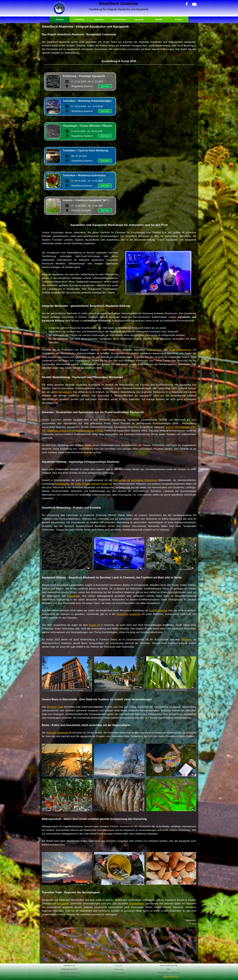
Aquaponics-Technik (180, 350)
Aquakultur (99, 19)
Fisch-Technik (154, 350)
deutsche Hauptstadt (57, 733)
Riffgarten (186, 640)
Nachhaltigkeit (137, 904)
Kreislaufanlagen (119, 19)
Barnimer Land (55, 707)
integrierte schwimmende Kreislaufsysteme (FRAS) (75, 431)
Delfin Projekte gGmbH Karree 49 (93, 484)
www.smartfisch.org (171, 976)
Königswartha (62, 484)
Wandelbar (63, 904)
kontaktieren (65, 392)
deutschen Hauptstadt (129, 614)
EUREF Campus (158, 610)
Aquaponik (139, 19)
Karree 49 (94, 625)
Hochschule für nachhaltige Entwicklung (135, 480)
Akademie (59, 19)
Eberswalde (74, 596)
